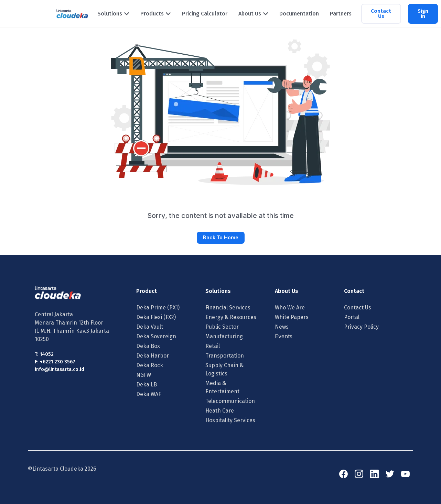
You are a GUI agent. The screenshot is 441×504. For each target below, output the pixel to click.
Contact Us (358, 308)
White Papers (292, 317)
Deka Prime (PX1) (158, 308)
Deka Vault (150, 327)
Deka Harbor (153, 356)
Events (284, 336)
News (282, 327)
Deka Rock (150, 365)
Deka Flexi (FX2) (156, 317)
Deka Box (148, 346)
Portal (352, 317)
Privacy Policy (361, 327)
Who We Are (290, 308)
